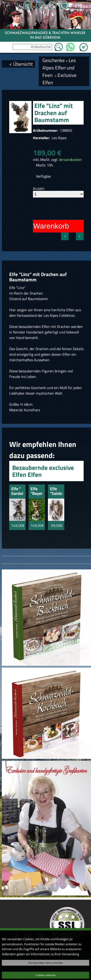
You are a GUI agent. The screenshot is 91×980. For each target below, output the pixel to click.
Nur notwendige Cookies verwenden (46, 963)
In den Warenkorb (40, 226)
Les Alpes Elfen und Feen (59, 68)
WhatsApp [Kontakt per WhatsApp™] (70, 46)
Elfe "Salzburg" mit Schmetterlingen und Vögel (56, 492)
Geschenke (54, 60)
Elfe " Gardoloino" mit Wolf (17, 492)
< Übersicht (21, 64)
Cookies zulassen (45, 975)
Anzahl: (39, 188)
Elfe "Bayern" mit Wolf (37, 492)
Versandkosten (70, 160)
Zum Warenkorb (84, 44)
